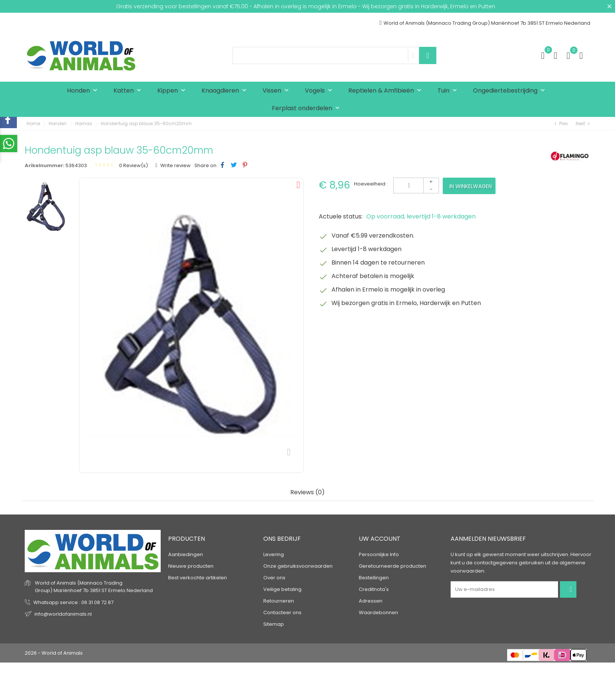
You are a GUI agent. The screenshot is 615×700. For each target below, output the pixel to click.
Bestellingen (374, 578)
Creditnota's (374, 589)
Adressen (371, 601)
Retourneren (279, 601)
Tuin (449, 91)
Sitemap (274, 624)
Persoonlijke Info (379, 554)
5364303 (76, 165)
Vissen (277, 91)
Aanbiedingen (186, 554)
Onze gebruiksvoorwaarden (298, 566)
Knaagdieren (226, 91)
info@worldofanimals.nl (63, 614)
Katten (129, 91)
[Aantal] (416, 185)
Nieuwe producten (191, 566)
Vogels (320, 91)
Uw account (380, 539)
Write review (175, 165)
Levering (274, 554)
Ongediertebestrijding (511, 91)
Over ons (274, 578)
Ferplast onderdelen (307, 108)
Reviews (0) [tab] (307, 493)
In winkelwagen (471, 186)
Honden (84, 91)
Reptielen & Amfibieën (387, 91)
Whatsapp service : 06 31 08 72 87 (73, 602)
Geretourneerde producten (393, 566)
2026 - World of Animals (54, 653)
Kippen (173, 91)
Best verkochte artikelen (198, 578)
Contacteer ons (282, 612)
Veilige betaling (282, 589)
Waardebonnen (378, 612)
